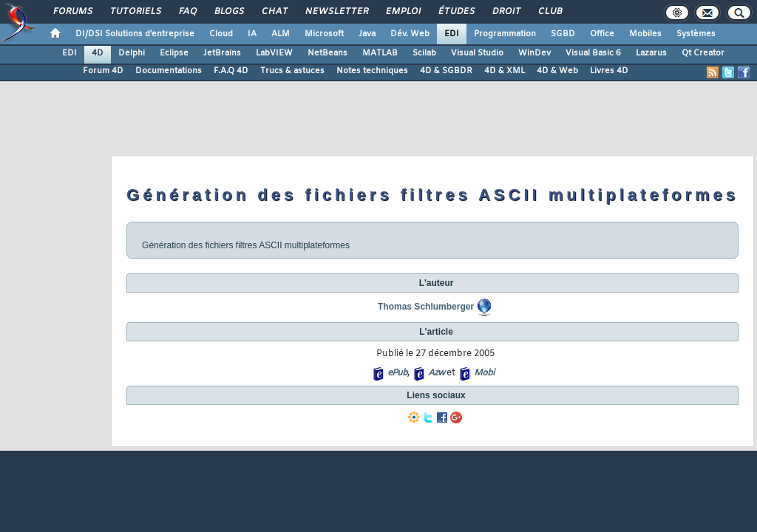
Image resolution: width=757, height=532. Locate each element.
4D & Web (557, 71)
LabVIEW (274, 53)
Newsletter (336, 12)
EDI (452, 34)
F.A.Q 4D (231, 71)
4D (98, 53)
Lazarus (651, 53)
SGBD (563, 34)
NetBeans (327, 53)
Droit (506, 12)
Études (456, 12)
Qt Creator (703, 53)
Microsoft (324, 34)
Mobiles (645, 34)
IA (252, 34)
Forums (72, 12)
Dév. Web (410, 34)
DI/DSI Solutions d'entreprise (135, 34)
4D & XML (505, 71)
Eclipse (174, 53)
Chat (274, 12)
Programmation (505, 34)
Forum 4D (103, 71)
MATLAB (380, 53)
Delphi (132, 53)
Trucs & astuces (292, 71)
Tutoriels (135, 12)
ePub (397, 373)
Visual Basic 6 (593, 53)
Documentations (169, 71)
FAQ (187, 12)
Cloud (221, 34)
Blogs (228, 12)
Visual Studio (477, 53)
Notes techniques (372, 71)
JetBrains (222, 53)
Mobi (484, 373)
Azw (436, 373)
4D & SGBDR (446, 71)
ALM (281, 34)
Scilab (424, 53)
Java (367, 34)
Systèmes (696, 34)
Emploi (403, 12)
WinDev (534, 53)
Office (602, 34)
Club (549, 12)
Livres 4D (609, 71)
